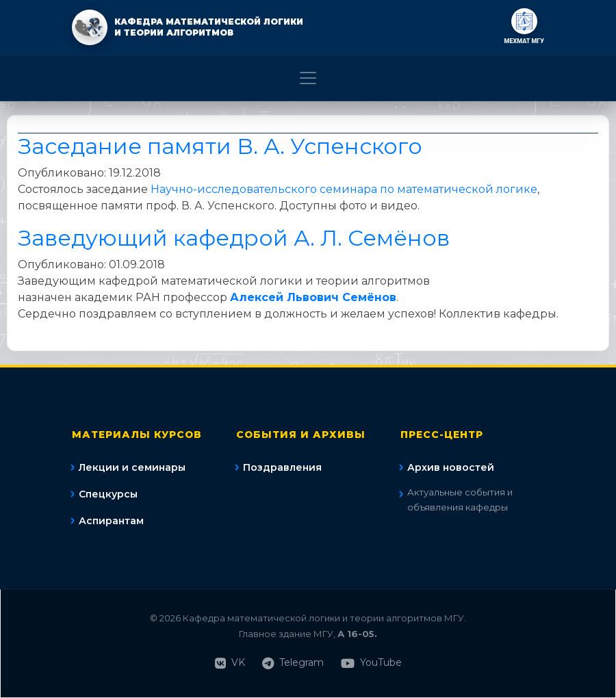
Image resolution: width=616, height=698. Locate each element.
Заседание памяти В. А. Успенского (220, 146)
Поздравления (282, 467)
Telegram (293, 663)
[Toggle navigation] (308, 78)
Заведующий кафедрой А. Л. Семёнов (234, 238)
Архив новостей (451, 467)
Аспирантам (111, 521)
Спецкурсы (108, 494)
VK (230, 663)
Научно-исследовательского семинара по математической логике (344, 189)
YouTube (371, 663)
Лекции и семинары (132, 467)
